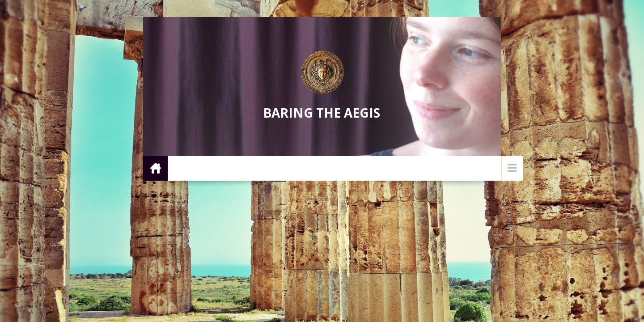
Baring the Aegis (322, 113)
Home (155, 168)
